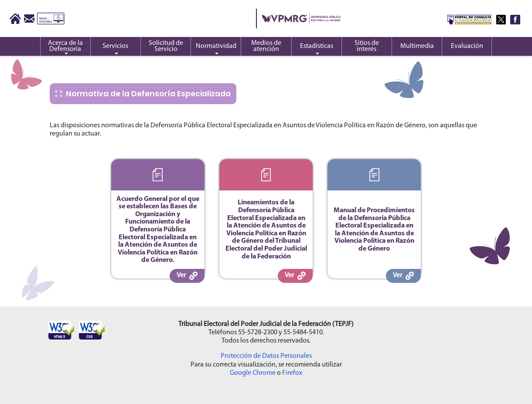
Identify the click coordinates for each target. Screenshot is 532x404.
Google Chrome (253, 373)
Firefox (292, 373)
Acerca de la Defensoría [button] (65, 46)
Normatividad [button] (216, 46)
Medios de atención (266, 46)
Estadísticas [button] (317, 46)
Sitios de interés (367, 46)
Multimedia (417, 46)
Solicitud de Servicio (166, 46)
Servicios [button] (115, 46)
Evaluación (467, 46)
